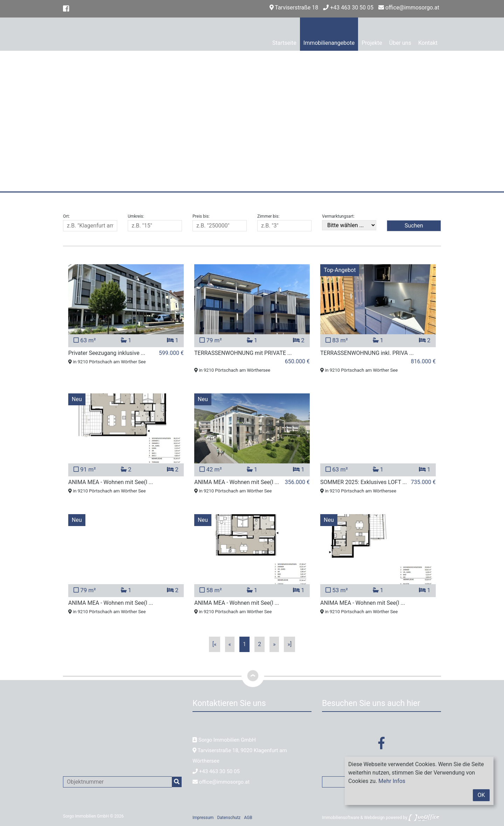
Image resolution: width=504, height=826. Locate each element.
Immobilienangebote (329, 43)
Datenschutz (229, 818)
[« (215, 644)
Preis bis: (201, 216)
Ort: (66, 216)
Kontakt (428, 43)
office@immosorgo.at (409, 8)
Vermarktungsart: (338, 216)
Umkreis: (136, 216)
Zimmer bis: (268, 216)
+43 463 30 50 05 (348, 8)
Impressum (203, 818)
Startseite (284, 43)
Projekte (372, 43)
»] (289, 644)
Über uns (400, 43)
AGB (248, 818)
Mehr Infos (392, 781)
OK (481, 795)
